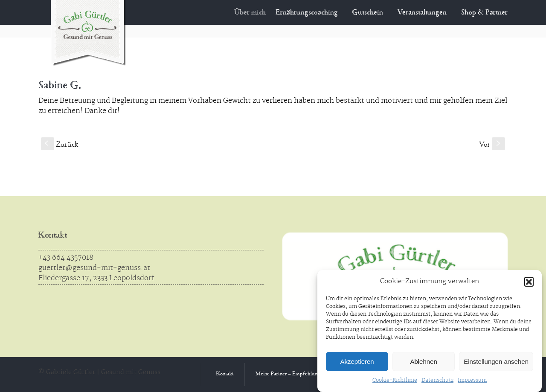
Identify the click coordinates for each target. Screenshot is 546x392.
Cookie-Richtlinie (395, 380)
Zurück (60, 145)
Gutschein (368, 13)
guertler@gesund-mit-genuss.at (94, 268)
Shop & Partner (484, 13)
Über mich (256, 13)
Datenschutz (437, 380)
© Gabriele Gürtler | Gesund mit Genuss (99, 372)
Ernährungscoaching (311, 13)
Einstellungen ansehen (496, 362)
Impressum (472, 380)
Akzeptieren (357, 362)
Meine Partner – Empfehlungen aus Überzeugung (311, 374)
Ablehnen (423, 362)
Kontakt (53, 236)
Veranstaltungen (422, 13)
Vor (492, 145)
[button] (529, 282)
